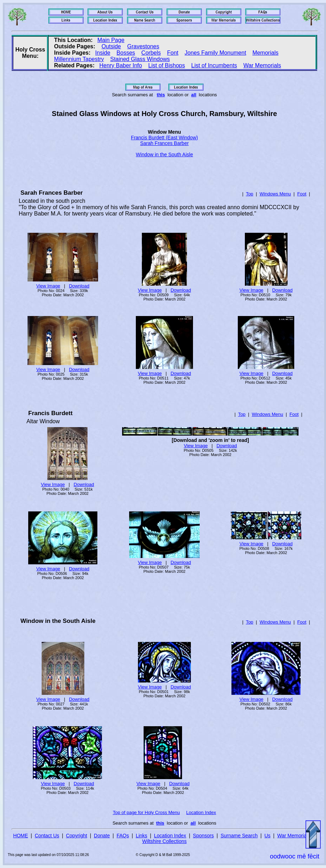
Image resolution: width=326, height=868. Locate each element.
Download (79, 286)
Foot (302, 194)
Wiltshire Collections (164, 841)
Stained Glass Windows (140, 59)
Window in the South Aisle (164, 154)
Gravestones (143, 46)
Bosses (126, 53)
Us (267, 836)
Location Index (201, 812)
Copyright (77, 836)
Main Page (111, 40)
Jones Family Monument (215, 53)
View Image (48, 286)
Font (173, 53)
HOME (20, 836)
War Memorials (262, 65)
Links (142, 836)
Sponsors (203, 836)
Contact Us (47, 836)
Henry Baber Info (120, 65)
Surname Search (239, 836)
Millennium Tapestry (79, 59)
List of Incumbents (214, 65)
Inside (103, 53)
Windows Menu (275, 194)
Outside (111, 46)
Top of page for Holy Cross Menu (146, 812)
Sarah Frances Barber (164, 143)
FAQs (123, 836)
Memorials (265, 53)
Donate (102, 836)
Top (250, 194)
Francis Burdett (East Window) (164, 138)
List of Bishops (167, 65)
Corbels (151, 53)
